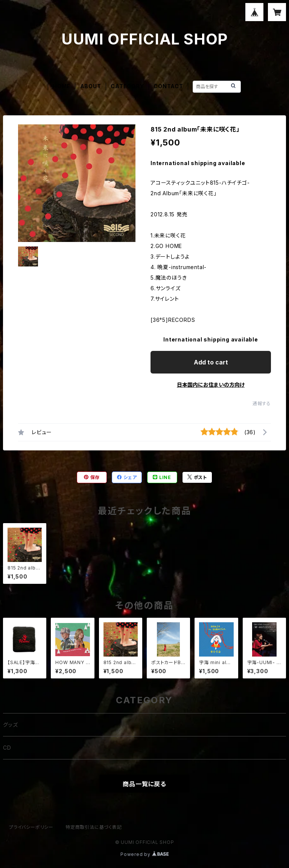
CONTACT (168, 86)
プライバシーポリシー (31, 827)
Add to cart (211, 362)
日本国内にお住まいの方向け (211, 385)
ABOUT (91, 86)
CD (7, 748)
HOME (62, 86)
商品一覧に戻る (144, 784)
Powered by (144, 854)
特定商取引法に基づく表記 (94, 827)
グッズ (10, 725)
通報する (262, 403)
